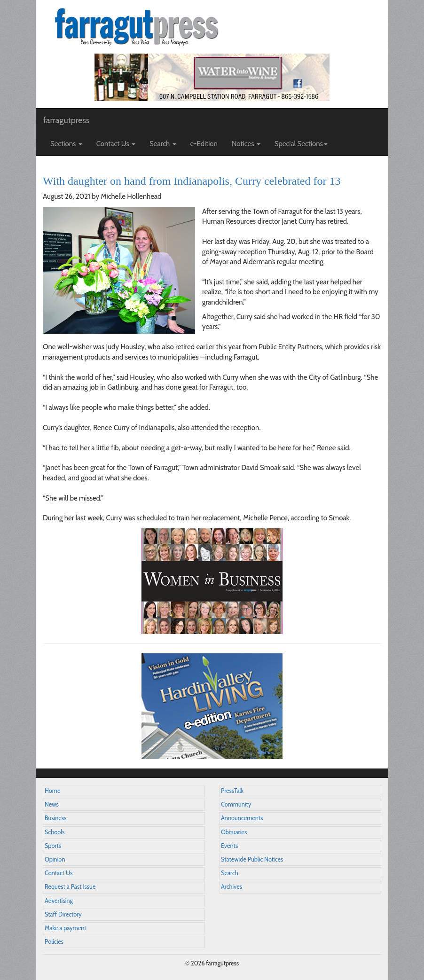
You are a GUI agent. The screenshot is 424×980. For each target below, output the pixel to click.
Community (236, 804)
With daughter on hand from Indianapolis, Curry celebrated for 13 (192, 181)
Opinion (55, 859)
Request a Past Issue (70, 887)
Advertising (59, 901)
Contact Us (59, 873)
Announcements (242, 818)
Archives (232, 887)
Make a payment (66, 928)
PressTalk (232, 791)
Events (229, 846)
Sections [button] (66, 144)
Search (230, 873)
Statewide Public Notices (252, 859)
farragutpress (66, 120)
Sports (53, 846)
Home (53, 791)
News (52, 804)
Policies (54, 942)
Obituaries (234, 832)
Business (55, 818)
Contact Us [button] (116, 144)
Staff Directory (63, 914)
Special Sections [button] (301, 144)
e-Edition (204, 144)
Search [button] (163, 144)
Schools (55, 832)
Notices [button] (246, 144)
